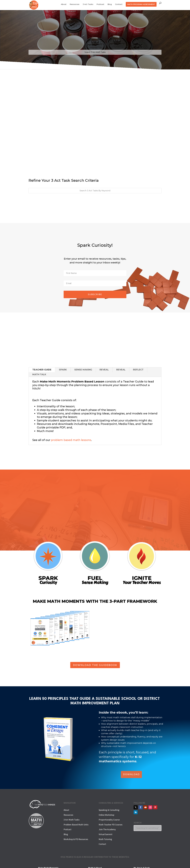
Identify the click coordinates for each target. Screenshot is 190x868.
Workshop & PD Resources (76, 839)
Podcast (100, 4)
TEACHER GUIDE (42, 370)
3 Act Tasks (88, 4)
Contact (119, 4)
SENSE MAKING (83, 370)
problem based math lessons (71, 440)
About (64, 4)
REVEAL (104, 370)
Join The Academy (107, 829)
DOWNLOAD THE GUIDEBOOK (95, 665)
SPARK (63, 370)
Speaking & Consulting (109, 810)
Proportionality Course (109, 820)
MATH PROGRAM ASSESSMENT (141, 4)
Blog (110, 4)
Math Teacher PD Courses (111, 825)
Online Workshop (106, 815)
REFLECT (138, 370)
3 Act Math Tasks (72, 820)
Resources (75, 4)
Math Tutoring (105, 839)
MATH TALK (39, 374)
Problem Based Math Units (76, 825)
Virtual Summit (106, 834)
